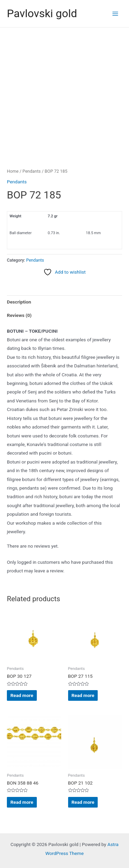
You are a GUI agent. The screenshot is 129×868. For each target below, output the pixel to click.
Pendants (31, 171)
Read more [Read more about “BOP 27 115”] (83, 695)
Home (13, 171)
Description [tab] (19, 302)
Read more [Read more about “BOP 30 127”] (22, 695)
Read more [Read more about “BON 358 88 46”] (22, 802)
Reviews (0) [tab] (19, 315)
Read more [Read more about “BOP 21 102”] (83, 802)
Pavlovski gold (42, 13)
